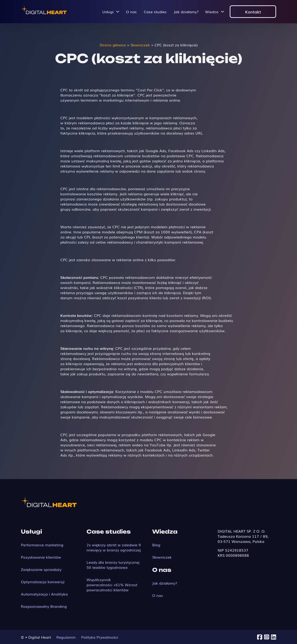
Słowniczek (162, 557)
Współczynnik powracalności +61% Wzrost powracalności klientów (112, 585)
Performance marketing (42, 545)
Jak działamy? (186, 12)
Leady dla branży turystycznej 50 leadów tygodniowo (113, 565)
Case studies (155, 12)
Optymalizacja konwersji (43, 582)
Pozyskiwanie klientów (41, 557)
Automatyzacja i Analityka (44, 594)
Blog (156, 545)
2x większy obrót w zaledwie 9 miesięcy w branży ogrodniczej (114, 547)
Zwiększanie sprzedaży (41, 569)
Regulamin (66, 637)
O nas (131, 12)
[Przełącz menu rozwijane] (118, 12)
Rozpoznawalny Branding (44, 606)
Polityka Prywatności (100, 637)
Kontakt (253, 12)
